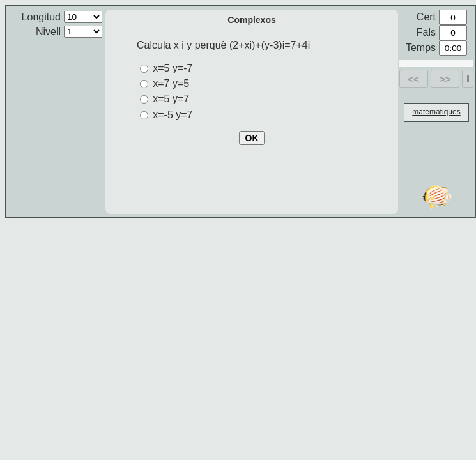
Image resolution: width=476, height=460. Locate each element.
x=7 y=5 (171, 83)
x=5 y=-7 (173, 68)
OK (252, 138)
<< (414, 79)
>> (445, 79)
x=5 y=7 (171, 99)
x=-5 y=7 (173, 115)
